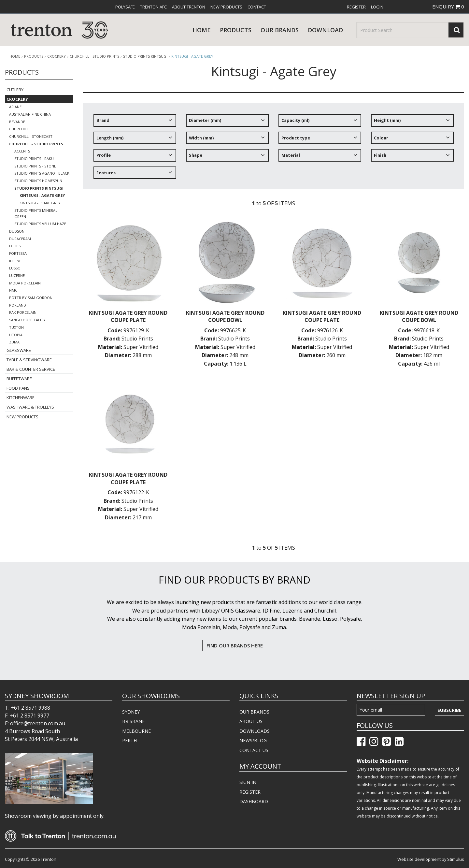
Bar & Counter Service (31, 369)
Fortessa (18, 253)
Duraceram (20, 239)
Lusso (15, 268)
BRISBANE (133, 721)
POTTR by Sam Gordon (31, 298)
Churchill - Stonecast (31, 136)
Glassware (19, 350)
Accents (22, 151)
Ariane (15, 107)
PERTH (129, 740)
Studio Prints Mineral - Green (37, 213)
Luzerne (17, 275)
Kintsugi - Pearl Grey (40, 203)
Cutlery (15, 90)
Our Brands (280, 30)
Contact (257, 7)
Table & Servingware (29, 360)
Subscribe (449, 710)
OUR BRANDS (254, 712)
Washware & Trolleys (30, 407)
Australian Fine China (30, 114)
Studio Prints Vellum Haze (40, 224)
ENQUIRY (448, 7)
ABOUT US (251, 721)
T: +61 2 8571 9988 (28, 708)
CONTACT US (254, 750)
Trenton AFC (153, 7)
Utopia (16, 335)
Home (202, 30)
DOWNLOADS (255, 731)
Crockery (57, 56)
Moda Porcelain (25, 283)
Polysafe (125, 7)
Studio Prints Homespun (38, 181)
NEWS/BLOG (253, 740)
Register (356, 7)
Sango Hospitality (27, 320)
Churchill (19, 129)
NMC (13, 290)
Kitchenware (21, 398)
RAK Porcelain (23, 312)
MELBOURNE (136, 731)
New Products (226, 7)
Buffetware (19, 379)
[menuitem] (125, 7)
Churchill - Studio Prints (94, 56)
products (236, 30)
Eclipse (16, 246)
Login (377, 7)
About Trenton (189, 7)
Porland (18, 305)
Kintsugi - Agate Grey (192, 56)
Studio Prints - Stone (35, 166)
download (325, 30)
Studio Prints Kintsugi (145, 56)
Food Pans (18, 388)
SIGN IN (248, 782)
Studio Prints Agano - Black (42, 173)
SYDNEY (131, 712)
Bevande (17, 122)
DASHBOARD (254, 801)
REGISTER (250, 792)
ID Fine (15, 261)
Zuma (14, 342)
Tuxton (16, 327)
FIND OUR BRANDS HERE (235, 645)
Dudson (17, 231)
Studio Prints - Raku (34, 159)
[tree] (274, 149)
